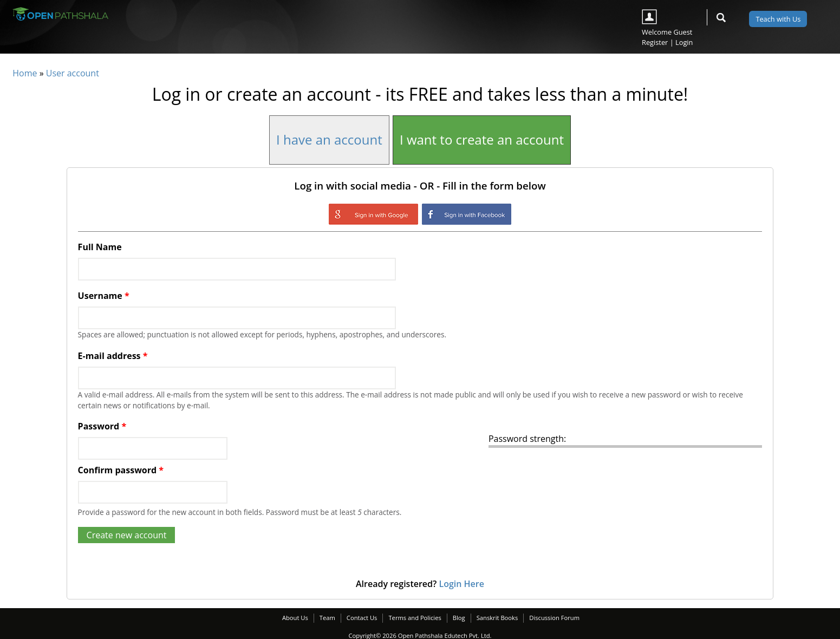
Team (327, 618)
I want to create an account (482, 139)
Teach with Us (778, 19)
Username (104, 296)
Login (684, 42)
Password (102, 426)
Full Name (100, 247)
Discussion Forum (554, 618)
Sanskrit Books (497, 618)
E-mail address (113, 356)
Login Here (461, 584)
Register (655, 42)
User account (73, 73)
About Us (295, 618)
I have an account (329, 139)
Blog (459, 618)
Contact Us (362, 618)
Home (25, 73)
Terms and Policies (415, 618)
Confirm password (121, 470)
